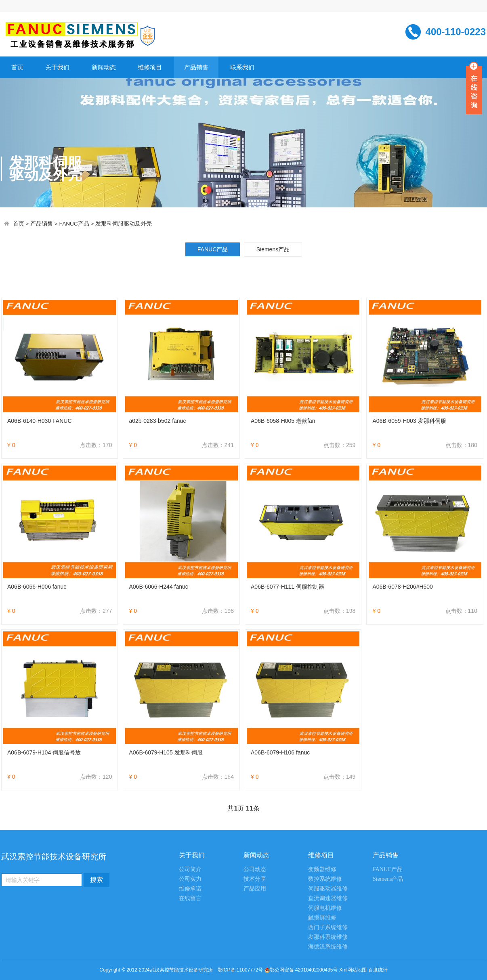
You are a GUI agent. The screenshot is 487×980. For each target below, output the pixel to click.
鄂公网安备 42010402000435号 (304, 970)
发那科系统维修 (328, 937)
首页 (17, 67)
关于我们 (57, 67)
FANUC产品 (74, 224)
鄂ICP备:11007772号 (240, 970)
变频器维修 (322, 869)
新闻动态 (104, 67)
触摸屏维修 (322, 918)
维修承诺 (190, 889)
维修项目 (150, 67)
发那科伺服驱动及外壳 (124, 224)
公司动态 (255, 869)
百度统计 (378, 970)
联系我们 (242, 67)
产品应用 (255, 889)
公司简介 (190, 869)
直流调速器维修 (328, 898)
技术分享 (255, 879)
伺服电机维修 (325, 908)
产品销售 (196, 67)
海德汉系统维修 (328, 947)
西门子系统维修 (328, 927)
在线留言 (190, 898)
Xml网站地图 (354, 970)
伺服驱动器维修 (328, 889)
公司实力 (190, 879)
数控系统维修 (325, 879)
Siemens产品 (273, 249)
